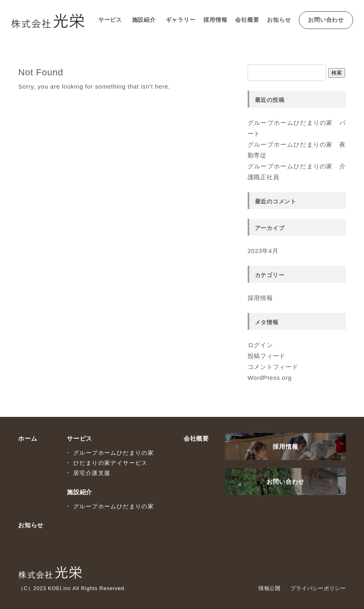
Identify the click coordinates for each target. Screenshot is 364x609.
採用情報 (215, 20)
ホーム (28, 438)
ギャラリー (181, 20)
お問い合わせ (326, 20)
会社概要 (247, 20)
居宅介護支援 (92, 473)
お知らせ (279, 20)
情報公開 (270, 588)
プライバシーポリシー (318, 588)
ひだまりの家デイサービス (111, 463)
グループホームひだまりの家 (114, 453)
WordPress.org (270, 378)
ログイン (260, 345)
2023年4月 (263, 251)
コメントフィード (273, 367)
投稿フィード (267, 356)
